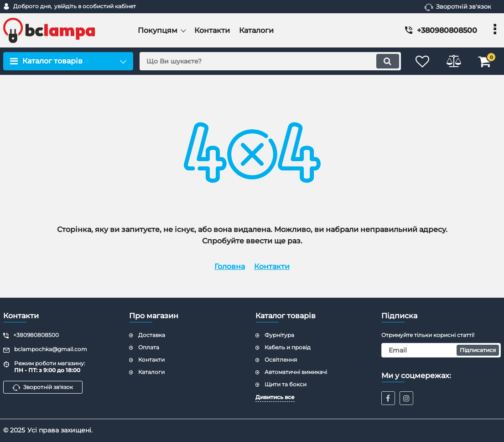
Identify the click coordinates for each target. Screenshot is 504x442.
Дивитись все (275, 397)
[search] (269, 61)
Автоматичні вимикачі (296, 372)
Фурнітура (279, 335)
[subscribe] (441, 350)
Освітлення (281, 360)
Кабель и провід (288, 347)
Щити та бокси (286, 384)
